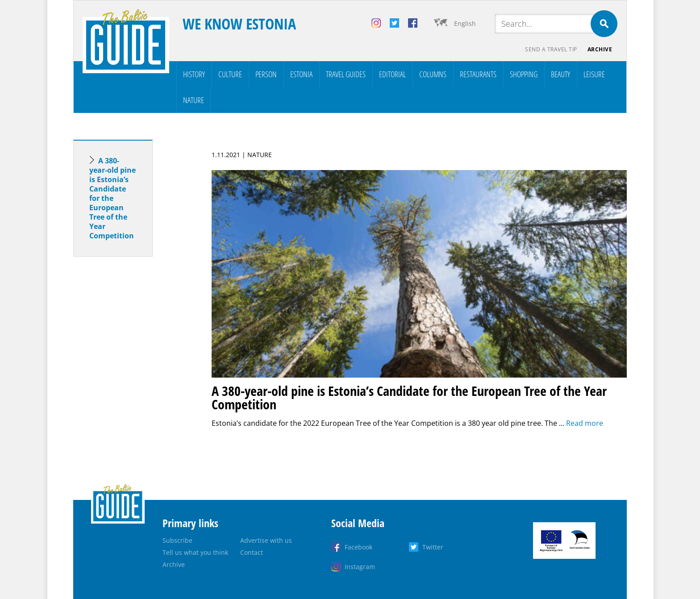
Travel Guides (346, 74)
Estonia (301, 74)
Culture (230, 74)
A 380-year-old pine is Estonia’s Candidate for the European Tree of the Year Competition (112, 198)
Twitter (433, 547)
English (465, 23)
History (194, 74)
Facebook (358, 547)
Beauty (560, 74)
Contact (252, 552)
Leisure (594, 74)
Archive (600, 49)
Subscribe (177, 540)
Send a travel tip (551, 49)
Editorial (392, 74)
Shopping (524, 74)
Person (266, 74)
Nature (194, 100)
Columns (433, 74)
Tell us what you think (195, 552)
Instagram (360, 567)
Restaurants (478, 74)
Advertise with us (266, 540)
